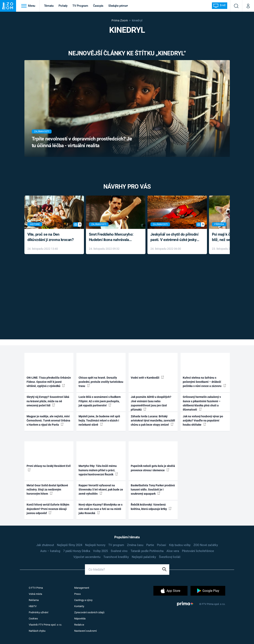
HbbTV (33, 606)
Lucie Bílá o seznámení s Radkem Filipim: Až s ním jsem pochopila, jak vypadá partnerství (100, 401)
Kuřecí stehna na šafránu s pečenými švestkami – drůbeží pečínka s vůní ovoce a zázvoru (204, 382)
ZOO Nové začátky (206, 545)
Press (77, 594)
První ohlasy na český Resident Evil (49, 468)
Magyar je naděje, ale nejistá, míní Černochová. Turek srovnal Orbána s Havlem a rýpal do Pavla (48, 421)
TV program (116, 545)
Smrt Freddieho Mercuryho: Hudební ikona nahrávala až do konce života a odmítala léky (113, 237)
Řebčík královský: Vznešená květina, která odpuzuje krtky (151, 507)
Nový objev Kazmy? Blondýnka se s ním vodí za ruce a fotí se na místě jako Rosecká (101, 509)
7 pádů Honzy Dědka (77, 551)
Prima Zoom (120, 20)
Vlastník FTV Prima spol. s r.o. (45, 625)
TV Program (80, 6)
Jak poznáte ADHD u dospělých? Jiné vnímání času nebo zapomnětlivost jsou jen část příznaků (151, 403)
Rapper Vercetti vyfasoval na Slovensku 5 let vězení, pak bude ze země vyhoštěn (101, 490)
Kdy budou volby (180, 545)
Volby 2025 (100, 551)
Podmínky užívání (38, 612)
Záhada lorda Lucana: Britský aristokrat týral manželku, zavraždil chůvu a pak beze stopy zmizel (153, 421)
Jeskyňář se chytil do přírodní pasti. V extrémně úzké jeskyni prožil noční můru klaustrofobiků (175, 237)
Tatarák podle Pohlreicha (147, 551)
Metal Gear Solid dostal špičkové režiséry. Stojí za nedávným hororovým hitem (47, 490)
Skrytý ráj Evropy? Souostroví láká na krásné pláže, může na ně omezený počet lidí (48, 401)
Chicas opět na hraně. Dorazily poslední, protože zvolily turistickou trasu (101, 382)
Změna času (135, 545)
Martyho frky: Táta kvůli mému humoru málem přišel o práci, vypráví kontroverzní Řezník (98, 470)
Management (82, 588)
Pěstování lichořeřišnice (198, 551)
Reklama (34, 600)
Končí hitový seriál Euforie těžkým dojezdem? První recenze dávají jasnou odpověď (48, 509)
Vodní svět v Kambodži (147, 377)
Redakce (79, 625)
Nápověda (80, 619)
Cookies (33, 619)
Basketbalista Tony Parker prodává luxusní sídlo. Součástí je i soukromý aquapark (153, 490)
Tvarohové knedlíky (116, 557)
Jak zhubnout (45, 545)
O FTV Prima (36, 588)
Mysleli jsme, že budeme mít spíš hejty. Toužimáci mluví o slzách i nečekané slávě (99, 421)
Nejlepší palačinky (144, 557)
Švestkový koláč (170, 557)
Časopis (98, 6)
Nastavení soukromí (85, 631)
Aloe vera (173, 551)
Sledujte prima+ (118, 6)
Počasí (162, 545)
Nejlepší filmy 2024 (70, 545)
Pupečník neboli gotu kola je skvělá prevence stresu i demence (153, 468)
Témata (49, 6)
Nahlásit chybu (37, 631)
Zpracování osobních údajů (89, 612)
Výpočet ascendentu (87, 557)
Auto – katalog (50, 551)
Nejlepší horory (95, 545)
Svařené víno (119, 551)
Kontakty (79, 606)
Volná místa (35, 594)
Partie (150, 545)
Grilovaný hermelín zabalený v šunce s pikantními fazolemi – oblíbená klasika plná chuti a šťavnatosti (202, 403)
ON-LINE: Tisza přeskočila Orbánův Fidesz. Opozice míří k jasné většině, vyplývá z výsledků (49, 382)
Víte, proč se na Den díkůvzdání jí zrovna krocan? (51, 237)
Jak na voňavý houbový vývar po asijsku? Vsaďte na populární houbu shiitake (203, 421)
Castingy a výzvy (83, 600)
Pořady (63, 6)
